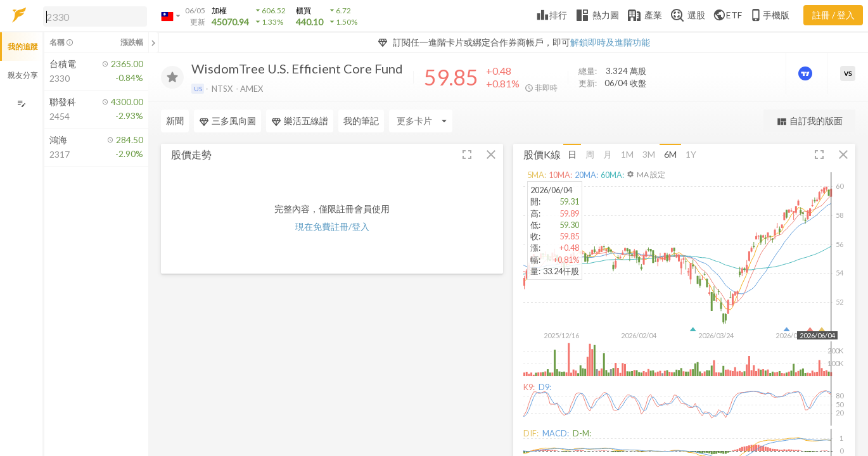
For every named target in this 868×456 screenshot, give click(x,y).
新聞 (175, 121)
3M (649, 154)
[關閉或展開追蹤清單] (153, 42)
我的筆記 (361, 121)
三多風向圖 (227, 121)
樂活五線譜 (300, 121)
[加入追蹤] (172, 77)
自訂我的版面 (809, 121)
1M (627, 154)
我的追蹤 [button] (23, 47)
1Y (691, 154)
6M (670, 154)
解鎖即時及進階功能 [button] (610, 42)
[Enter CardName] (421, 121)
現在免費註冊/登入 (332, 226)
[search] (95, 16)
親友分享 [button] (23, 75)
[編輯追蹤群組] (21, 104)
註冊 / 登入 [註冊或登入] (833, 15)
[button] (93, 16)
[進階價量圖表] (807, 73)
